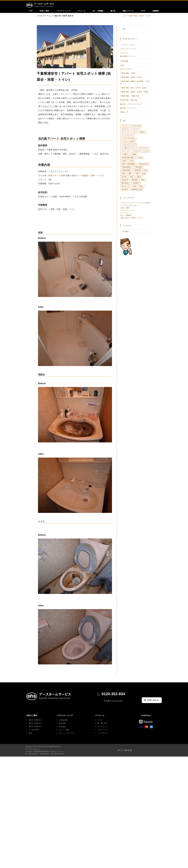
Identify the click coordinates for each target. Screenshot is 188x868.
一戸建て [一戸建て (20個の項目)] (125, 155)
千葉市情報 (124, 62)
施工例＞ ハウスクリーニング (131, 105)
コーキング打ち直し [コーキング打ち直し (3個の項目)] (129, 139)
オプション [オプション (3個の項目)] (126, 130)
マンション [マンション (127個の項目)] (126, 152)
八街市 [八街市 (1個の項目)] (124, 161)
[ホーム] (125, 17)
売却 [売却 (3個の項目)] (146, 171)
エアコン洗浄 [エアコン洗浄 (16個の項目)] (136, 127)
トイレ (100, 176)
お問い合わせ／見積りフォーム (131, 218)
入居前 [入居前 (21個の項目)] (140, 158)
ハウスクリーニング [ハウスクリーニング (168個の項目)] (129, 146)
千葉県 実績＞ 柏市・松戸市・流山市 (133, 89)
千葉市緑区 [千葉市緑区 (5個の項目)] (138, 168)
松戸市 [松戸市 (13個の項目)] (124, 177)
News (122, 66)
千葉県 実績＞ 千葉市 (128, 74)
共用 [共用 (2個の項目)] (132, 161)
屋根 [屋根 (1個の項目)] (130, 174)
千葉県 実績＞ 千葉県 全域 (130, 97)
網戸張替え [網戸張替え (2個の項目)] (126, 184)
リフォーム (81, 11)
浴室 (93, 176)
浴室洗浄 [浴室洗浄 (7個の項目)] (125, 181)
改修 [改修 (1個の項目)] (144, 174)
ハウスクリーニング (63, 11)
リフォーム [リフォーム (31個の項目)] (137, 152)
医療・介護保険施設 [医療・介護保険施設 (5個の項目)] (129, 165)
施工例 (113, 11)
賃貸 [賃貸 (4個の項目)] (135, 187)
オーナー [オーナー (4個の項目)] (136, 130)
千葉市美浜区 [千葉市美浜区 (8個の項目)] (126, 171)
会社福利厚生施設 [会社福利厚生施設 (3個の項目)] (128, 158)
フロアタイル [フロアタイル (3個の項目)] (144, 149)
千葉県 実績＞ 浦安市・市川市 (131, 78)
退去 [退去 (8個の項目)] (141, 187)
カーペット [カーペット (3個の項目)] (126, 133)
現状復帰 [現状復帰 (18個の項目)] (135, 181)
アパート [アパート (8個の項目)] (125, 127)
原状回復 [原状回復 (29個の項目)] (138, 171)
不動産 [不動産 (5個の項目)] (134, 155)
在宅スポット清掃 (57, 176)
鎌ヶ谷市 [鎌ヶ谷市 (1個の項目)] (125, 190)
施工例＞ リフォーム (128, 109)
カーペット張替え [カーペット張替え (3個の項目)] (139, 133)
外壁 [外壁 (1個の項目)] (123, 174)
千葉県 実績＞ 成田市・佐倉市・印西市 (134, 93)
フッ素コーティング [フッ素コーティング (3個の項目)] (129, 149)
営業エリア (124, 113)
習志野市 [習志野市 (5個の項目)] (136, 184)
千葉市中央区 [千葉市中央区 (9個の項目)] (144, 165)
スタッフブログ (126, 70)
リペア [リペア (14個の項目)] (147, 152)
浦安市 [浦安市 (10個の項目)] (139, 177)
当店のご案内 (44, 11)
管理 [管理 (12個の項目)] (143, 181)
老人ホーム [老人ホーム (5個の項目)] (126, 187)
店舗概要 (156, 11)
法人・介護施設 (98, 11)
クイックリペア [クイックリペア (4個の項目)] (127, 136)
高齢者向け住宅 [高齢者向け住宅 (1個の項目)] (137, 190)
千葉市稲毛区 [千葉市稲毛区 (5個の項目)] (126, 168)
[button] (152, 701)
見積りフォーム (128, 11)
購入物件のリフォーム (128, 57)
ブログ (143, 11)
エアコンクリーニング (128, 49)
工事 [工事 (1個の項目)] (137, 174)
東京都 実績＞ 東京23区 (129, 101)
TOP (31, 11)
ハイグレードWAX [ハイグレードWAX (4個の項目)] (128, 142)
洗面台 (85, 176)
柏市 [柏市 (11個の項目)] (132, 177)
